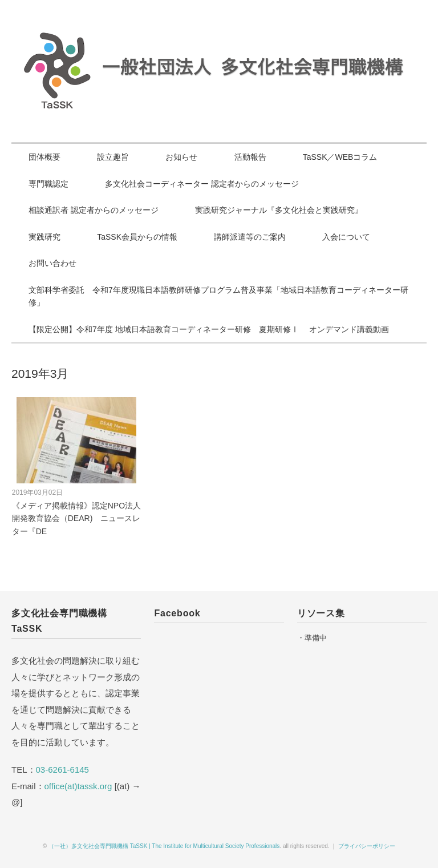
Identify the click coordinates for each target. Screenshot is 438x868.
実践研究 (44, 237)
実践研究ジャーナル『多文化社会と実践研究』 (279, 210)
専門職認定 (48, 184)
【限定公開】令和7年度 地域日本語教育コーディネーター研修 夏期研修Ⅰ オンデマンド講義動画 (209, 329)
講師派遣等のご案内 (250, 237)
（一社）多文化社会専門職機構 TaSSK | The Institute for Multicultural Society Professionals (164, 846)
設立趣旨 (113, 157)
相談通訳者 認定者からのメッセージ (94, 210)
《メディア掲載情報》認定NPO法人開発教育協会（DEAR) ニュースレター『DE (76, 518)
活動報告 (250, 157)
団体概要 (44, 157)
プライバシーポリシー (367, 846)
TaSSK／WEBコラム (340, 157)
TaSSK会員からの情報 (137, 237)
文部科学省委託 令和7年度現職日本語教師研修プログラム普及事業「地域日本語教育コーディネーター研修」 (218, 296)
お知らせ (181, 157)
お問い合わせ (52, 263)
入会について (346, 237)
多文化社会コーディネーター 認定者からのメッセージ (202, 184)
